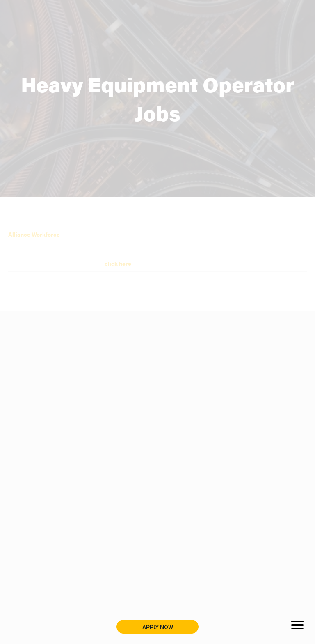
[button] (157, 627)
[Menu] (297, 625)
